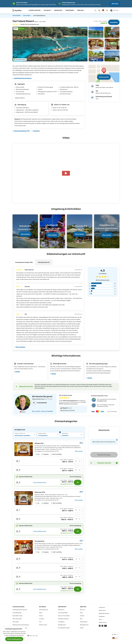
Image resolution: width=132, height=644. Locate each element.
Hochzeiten (16, 622)
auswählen (114, 22)
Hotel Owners (84, 622)
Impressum (102, 607)
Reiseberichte (62, 625)
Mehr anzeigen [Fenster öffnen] (21, 347)
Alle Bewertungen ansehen (71, 404)
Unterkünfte (17, 16)
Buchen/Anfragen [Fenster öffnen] (104, 455)
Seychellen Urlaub (17, 616)
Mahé (41, 613)
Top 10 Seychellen (63, 613)
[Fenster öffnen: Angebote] (84, 28)
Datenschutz (102, 610)
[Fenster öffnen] (104, 74)
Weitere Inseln (43, 625)
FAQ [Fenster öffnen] (33, 411)
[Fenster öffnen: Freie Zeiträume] (18, 461)
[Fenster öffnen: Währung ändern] (107, 10)
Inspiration (58, 10)
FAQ (81, 619)
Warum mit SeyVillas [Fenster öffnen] (47, 411)
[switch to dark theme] (114, 10)
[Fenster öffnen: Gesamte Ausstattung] (79, 451)
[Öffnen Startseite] (17, 10)
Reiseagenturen (84, 625)
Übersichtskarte (43, 610)
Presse (82, 628)
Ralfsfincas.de (103, 622)
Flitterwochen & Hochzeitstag (21, 625)
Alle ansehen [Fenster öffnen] (25, 234)
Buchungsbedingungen (40, 482)
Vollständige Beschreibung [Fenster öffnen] (23, 78)
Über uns (80, 10)
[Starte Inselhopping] (78, 482)
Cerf (40, 622)
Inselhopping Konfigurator (20, 610)
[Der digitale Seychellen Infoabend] (66, 4)
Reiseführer (70, 10)
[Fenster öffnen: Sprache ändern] (95, 10)
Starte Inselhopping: (75, 477)
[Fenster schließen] (26, 628)
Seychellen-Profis (102, 401)
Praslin (41, 616)
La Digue (42, 619)
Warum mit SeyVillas (64, 616)
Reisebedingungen (104, 613)
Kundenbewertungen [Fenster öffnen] (103, 280)
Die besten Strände (63, 619)
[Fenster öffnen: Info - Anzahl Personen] (60, 432)
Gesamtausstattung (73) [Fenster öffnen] (22, 131)
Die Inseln (47, 10)
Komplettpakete (17, 613)
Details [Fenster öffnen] (18, 372)
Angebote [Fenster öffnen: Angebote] (36, 131)
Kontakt (82, 616)
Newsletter (102, 616)
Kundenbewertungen (64, 628)
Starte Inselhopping (14, 639)
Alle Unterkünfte (17, 619)
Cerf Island (27, 16)
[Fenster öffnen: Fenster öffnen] (99, 10)
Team (81, 613)
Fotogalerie (61, 622)
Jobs (100, 619)
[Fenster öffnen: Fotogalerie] (50, 44)
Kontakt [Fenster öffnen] (38, 411)
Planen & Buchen (34, 10)
